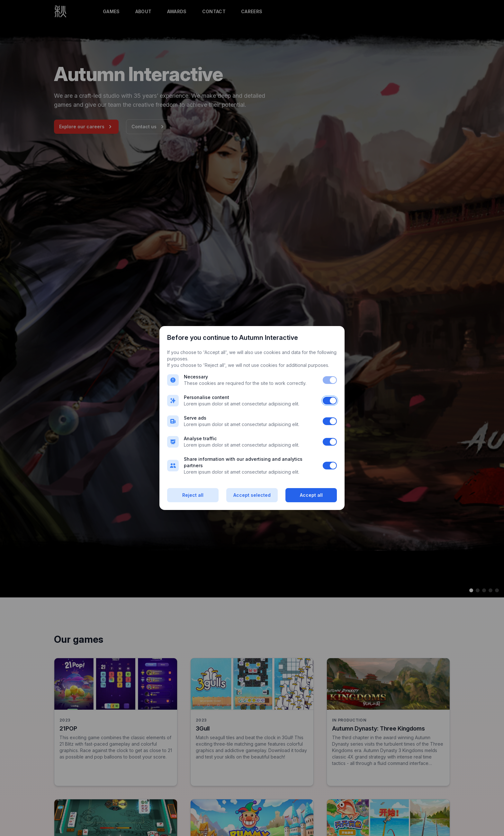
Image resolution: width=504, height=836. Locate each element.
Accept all (311, 495)
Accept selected (252, 495)
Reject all (193, 495)
